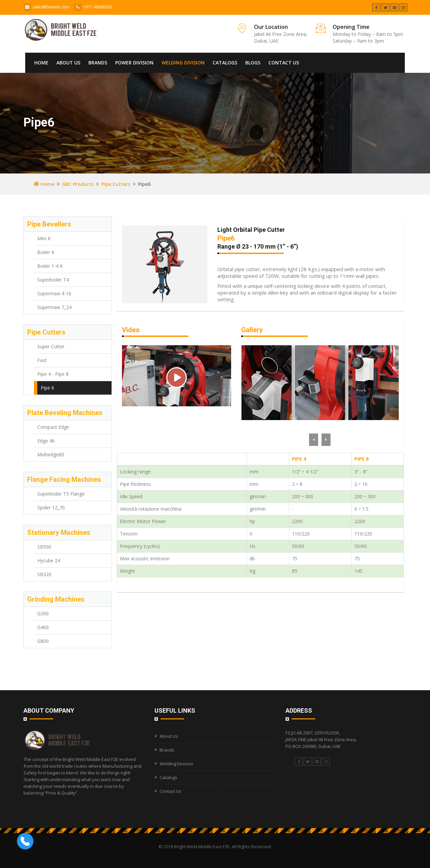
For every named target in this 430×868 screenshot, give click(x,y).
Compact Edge (53, 427)
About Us (68, 63)
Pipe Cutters (116, 184)
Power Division (134, 63)
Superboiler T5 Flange (61, 494)
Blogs (253, 63)
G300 (43, 614)
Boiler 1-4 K (50, 266)
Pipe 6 (47, 388)
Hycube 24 (49, 560)
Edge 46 (46, 441)
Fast (42, 360)
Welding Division (183, 63)
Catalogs (225, 63)
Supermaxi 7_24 (54, 307)
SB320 (44, 574)
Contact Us (284, 63)
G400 (43, 627)
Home (41, 63)
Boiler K (46, 252)
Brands (98, 63)
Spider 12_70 (51, 507)
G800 (43, 641)
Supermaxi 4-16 (54, 293)
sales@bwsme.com (51, 7)
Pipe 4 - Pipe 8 (53, 374)
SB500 (44, 547)
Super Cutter (51, 346)
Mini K (44, 238)
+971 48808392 (98, 7)
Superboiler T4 (53, 280)
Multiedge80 (51, 454)
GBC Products (78, 184)
